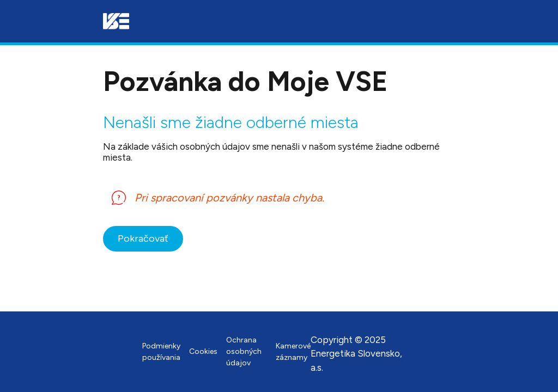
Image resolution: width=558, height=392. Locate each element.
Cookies (203, 351)
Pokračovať (143, 238)
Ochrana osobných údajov (244, 351)
